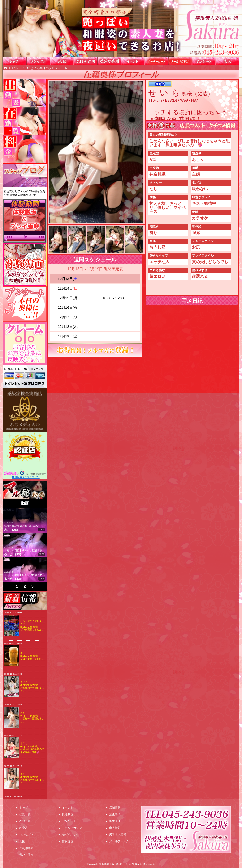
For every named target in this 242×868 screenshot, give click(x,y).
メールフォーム (119, 841)
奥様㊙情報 (161, 126)
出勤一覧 (25, 93)
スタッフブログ (25, 181)
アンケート (204, 61)
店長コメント (192, 126)
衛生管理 (115, 821)
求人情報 (115, 828)
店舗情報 (115, 808)
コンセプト (38, 61)
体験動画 (25, 221)
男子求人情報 (118, 834)
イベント (133, 61)
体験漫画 (68, 841)
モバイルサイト (72, 834)
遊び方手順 (109, 61)
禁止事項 (115, 814)
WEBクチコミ (223, 126)
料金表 (24, 828)
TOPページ (16, 68)
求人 (227, 61)
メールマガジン (180, 61)
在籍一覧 (25, 121)
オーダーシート (156, 61)
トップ (15, 61)
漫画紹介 (25, 264)
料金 (25, 149)
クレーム (25, 343)
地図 (62, 61)
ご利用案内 (86, 61)
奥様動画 (68, 814)
